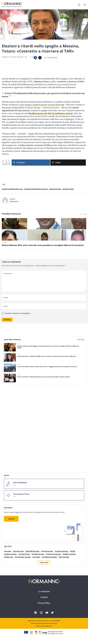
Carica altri (44, 562)
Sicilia (73, 551)
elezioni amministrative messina (36, 189)
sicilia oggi (9, 557)
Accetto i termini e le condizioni (18, 313)
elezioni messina (55, 189)
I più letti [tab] (81, 339)
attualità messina (33, 551)
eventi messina (47, 551)
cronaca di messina (54, 554)
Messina (8, 551)
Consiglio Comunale (50, 557)
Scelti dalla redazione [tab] (12, 339)
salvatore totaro (68, 189)
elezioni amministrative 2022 (12, 189)
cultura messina (11, 554)
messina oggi (19, 551)
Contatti (44, 597)
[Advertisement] (44, 455)
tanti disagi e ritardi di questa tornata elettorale (42, 105)
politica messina (70, 554)
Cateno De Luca (25, 554)
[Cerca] (79, 5)
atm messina (65, 557)
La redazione (44, 591)
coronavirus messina (23, 557)
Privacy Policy (44, 603)
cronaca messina (62, 551)
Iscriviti (11, 519)
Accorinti (37, 557)
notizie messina (38, 554)
